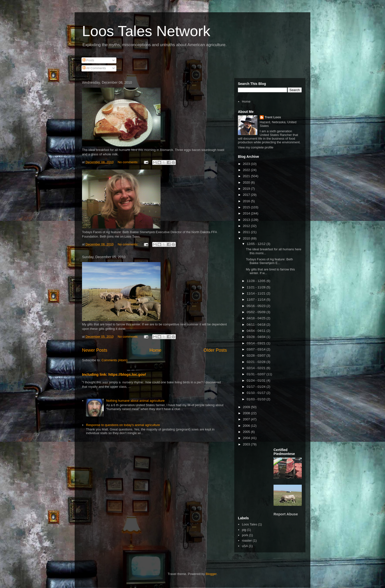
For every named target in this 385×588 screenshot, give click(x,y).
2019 (247, 189)
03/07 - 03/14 (257, 349)
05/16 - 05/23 (257, 306)
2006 (247, 426)
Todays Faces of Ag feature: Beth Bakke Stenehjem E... (269, 261)
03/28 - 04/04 (257, 337)
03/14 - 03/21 (257, 343)
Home (156, 350)
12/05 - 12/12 (257, 244)
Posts (88, 60)
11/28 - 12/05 (257, 281)
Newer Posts (95, 350)
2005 (247, 432)
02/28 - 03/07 (257, 355)
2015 (247, 207)
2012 (247, 226)
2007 (247, 419)
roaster (247, 541)
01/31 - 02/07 (257, 374)
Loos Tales (249, 524)
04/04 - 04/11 (257, 331)
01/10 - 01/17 (257, 393)
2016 (247, 201)
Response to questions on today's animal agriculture (123, 425)
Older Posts (215, 350)
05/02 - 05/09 (257, 312)
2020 (247, 182)
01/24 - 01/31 (257, 381)
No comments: (128, 162)
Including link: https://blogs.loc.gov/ (114, 374)
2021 (247, 176)
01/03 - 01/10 (257, 399)
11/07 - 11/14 (257, 300)
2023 (247, 164)
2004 (247, 438)
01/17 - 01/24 (257, 387)
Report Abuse (286, 514)
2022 (247, 170)
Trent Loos (273, 117)
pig (244, 530)
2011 (247, 232)
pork (245, 535)
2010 (247, 238)
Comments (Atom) (115, 360)
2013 (247, 220)
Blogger (211, 574)
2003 (247, 444)
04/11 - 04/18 (257, 325)
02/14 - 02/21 (257, 368)
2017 (247, 195)
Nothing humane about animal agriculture (135, 401)
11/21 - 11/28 (257, 287)
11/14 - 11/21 (257, 293)
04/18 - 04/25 (257, 318)
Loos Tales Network (146, 31)
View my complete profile (256, 147)
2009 (247, 407)
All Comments (94, 68)
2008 (247, 413)
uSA (245, 546)
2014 (247, 213)
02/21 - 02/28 (257, 362)
